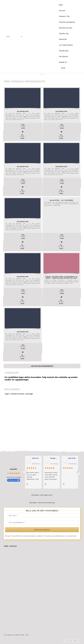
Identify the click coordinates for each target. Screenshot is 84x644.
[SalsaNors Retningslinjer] (42, 495)
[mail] (79, 641)
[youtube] (75, 641)
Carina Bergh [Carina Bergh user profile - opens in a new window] (36, 458)
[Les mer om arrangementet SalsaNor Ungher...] (23, 114)
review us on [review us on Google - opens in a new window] (14, 480)
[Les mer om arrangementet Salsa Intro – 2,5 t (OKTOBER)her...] (61, 224)
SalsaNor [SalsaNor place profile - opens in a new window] (14, 469)
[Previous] (24, 472)
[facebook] (63, 641)
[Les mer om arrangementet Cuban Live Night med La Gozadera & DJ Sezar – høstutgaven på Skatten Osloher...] (61, 279)
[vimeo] (67, 641)
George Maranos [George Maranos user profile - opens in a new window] (54, 458)
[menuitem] (69, 68)
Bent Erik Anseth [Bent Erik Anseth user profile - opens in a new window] (72, 458)
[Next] (79, 474)
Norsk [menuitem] (8, 36)
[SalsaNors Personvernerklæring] (42, 503)
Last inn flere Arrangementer (42, 366)
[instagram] (71, 641)
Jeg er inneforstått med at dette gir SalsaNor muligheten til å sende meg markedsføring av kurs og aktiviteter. (42, 536)
